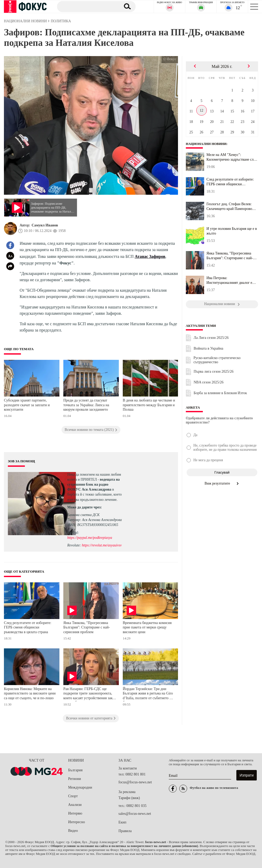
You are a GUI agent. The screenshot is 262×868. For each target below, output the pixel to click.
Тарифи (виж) (129, 798)
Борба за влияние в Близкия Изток (220, 393)
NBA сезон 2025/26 (209, 382)
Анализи (75, 805)
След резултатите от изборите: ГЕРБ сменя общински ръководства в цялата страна (28, 627)
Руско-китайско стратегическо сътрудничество (217, 360)
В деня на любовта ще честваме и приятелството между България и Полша (149, 405)
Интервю (75, 813)
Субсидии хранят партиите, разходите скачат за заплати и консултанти (27, 405)
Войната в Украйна (208, 348)
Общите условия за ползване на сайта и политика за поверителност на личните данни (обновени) (124, 846)
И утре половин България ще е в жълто (232, 231)
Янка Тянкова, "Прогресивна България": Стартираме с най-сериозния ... (230, 256)
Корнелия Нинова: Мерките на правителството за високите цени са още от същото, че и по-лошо (30, 693)
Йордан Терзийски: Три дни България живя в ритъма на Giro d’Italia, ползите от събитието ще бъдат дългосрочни (148, 694)
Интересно (76, 822)
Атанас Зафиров (150, 256)
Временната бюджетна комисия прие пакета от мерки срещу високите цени (147, 627)
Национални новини (207, 144)
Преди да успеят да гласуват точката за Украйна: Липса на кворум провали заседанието (86, 405)
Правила (125, 831)
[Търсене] (87, 6)
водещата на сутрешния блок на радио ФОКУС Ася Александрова (93, 484)
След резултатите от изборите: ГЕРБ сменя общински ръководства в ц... (230, 182)
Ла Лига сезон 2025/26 (211, 338)
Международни (80, 787)
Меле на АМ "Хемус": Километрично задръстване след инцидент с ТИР (232, 157)
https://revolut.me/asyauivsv (102, 545)
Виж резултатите (222, 483)
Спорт (73, 796)
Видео (73, 831)
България (75, 770)
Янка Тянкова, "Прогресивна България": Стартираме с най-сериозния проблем (87, 627)
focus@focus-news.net (135, 782)
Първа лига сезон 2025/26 (214, 371)
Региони (74, 779)
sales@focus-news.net (135, 814)
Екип (122, 822)
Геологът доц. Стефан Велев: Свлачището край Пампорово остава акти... (229, 207)
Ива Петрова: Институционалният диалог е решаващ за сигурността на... (229, 280)
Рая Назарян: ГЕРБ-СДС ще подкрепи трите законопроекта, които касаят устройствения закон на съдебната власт (90, 694)
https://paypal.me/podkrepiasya (90, 538)
